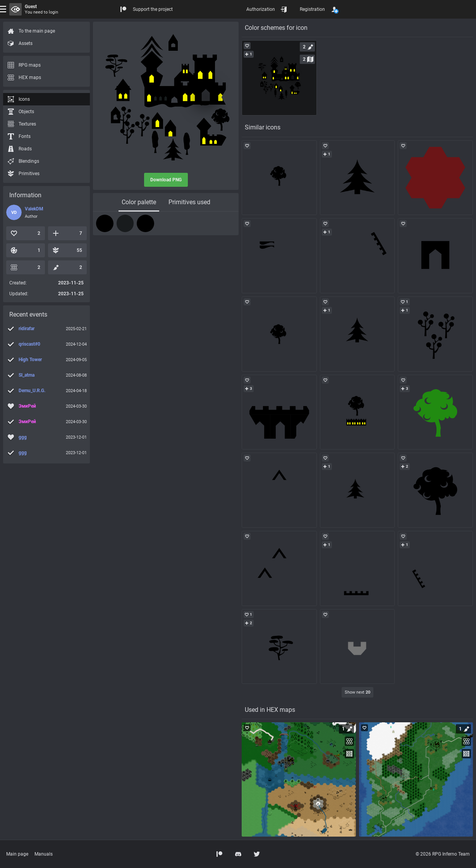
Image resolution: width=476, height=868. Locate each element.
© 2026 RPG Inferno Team (443, 854)
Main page (17, 854)
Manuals (44, 854)
